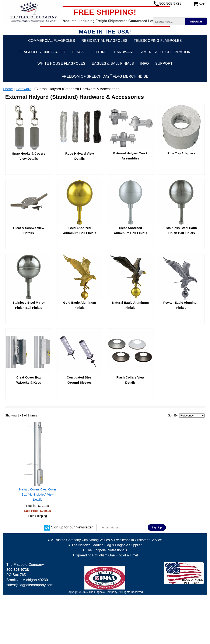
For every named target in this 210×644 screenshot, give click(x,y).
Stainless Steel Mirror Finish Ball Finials (29, 305)
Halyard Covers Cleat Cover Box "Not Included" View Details (38, 495)
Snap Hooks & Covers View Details (29, 156)
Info (145, 64)
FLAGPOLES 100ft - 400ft (43, 52)
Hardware (124, 52)
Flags (78, 52)
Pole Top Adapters (181, 153)
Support (164, 64)
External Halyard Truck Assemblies (131, 156)
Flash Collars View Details (130, 380)
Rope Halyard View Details (80, 156)
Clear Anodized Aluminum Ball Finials (131, 230)
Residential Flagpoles (104, 41)
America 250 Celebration (166, 52)
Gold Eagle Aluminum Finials (79, 305)
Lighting (99, 52)
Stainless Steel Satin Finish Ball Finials (181, 230)
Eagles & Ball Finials (113, 64)
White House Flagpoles (62, 64)
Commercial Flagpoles (52, 41)
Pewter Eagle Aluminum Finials (181, 305)
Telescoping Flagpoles (158, 41)
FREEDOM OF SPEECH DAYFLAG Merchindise (105, 76)
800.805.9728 (170, 3)
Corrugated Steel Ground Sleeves (80, 380)
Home (8, 89)
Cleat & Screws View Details (29, 230)
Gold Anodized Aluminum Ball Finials (80, 230)
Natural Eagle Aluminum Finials (131, 305)
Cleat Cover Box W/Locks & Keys (29, 380)
